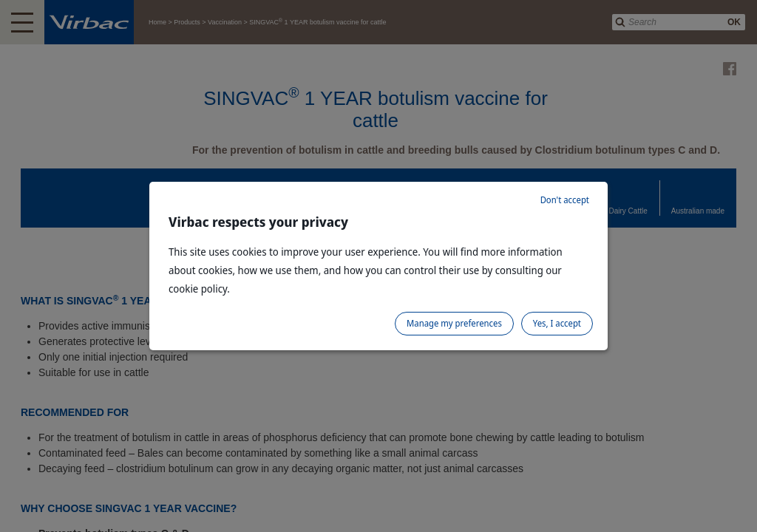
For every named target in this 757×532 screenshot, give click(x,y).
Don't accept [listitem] (565, 200)
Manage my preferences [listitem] (454, 323)
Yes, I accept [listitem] (557, 323)
